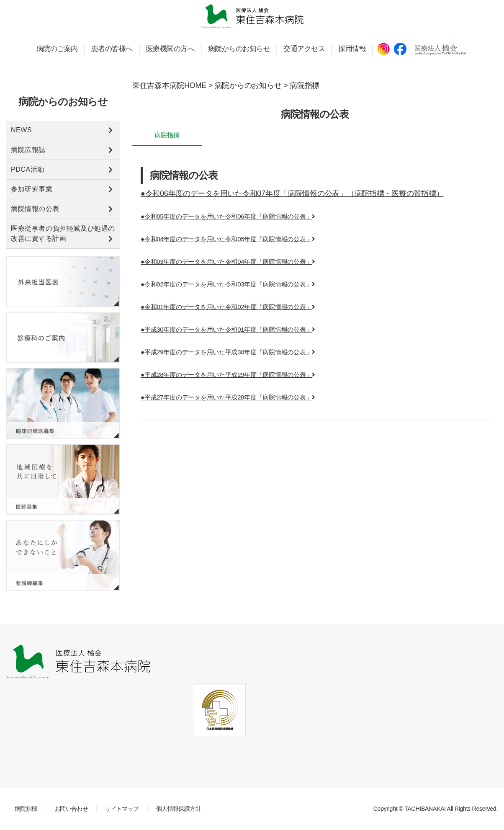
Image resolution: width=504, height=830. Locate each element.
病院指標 (26, 809)
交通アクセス (304, 49)
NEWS (21, 130)
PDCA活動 (28, 169)
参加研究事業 (32, 189)
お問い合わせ (71, 809)
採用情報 (352, 49)
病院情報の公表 (35, 209)
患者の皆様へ (112, 49)
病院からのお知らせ (239, 49)
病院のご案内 (57, 49)
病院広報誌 (28, 150)
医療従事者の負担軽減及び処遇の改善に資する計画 (63, 233)
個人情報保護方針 (179, 809)
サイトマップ (122, 809)
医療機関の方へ (170, 49)
